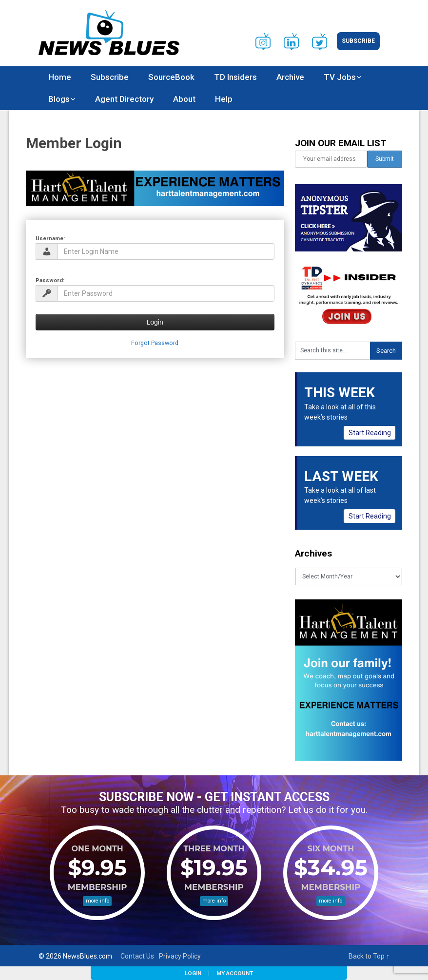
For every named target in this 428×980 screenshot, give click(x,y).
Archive (290, 77)
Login (193, 973)
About (184, 99)
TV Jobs (340, 77)
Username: (50, 238)
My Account (235, 973)
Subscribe (358, 41)
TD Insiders (235, 77)
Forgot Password (155, 343)
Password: (50, 280)
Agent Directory (124, 99)
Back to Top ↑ (369, 956)
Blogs (59, 99)
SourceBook (171, 77)
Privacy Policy (180, 956)
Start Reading (370, 433)
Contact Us (137, 956)
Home (60, 77)
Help (224, 99)
